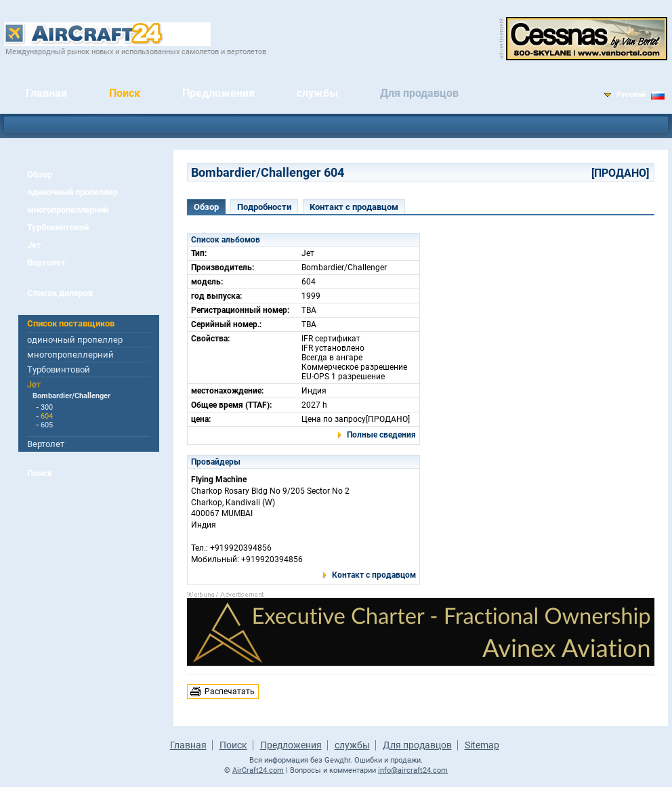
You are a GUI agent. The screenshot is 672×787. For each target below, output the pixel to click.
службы (317, 93)
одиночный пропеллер (72, 192)
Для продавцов (419, 93)
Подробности (264, 207)
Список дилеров (60, 293)
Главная (46, 93)
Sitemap (482, 745)
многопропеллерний (68, 210)
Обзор (40, 174)
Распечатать (230, 692)
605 (47, 425)
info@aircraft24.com (413, 770)
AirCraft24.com (258, 770)
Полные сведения (381, 435)
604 (47, 416)
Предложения (218, 93)
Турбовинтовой (58, 227)
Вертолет (46, 262)
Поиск (125, 93)
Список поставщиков (71, 323)
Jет (34, 245)
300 (47, 407)
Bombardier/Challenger (71, 396)
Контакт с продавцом (354, 207)
